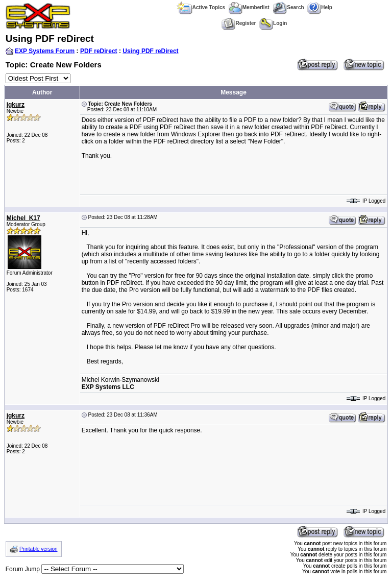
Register (239, 23)
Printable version (38, 549)
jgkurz (16, 105)
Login (273, 23)
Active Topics (201, 7)
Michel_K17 (23, 218)
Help (320, 7)
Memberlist (249, 7)
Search (288, 7)
